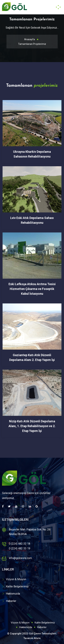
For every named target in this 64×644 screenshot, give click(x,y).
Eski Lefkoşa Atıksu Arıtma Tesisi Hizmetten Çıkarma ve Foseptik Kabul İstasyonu (32, 289)
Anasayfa (30, 39)
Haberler (11, 601)
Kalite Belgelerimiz (17, 586)
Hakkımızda (13, 594)
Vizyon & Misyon (16, 579)
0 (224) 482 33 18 (20, 544)
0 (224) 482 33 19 (20, 548)
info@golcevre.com (20, 558)
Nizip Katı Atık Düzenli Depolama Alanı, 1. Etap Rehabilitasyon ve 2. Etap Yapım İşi (32, 426)
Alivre (37, 638)
